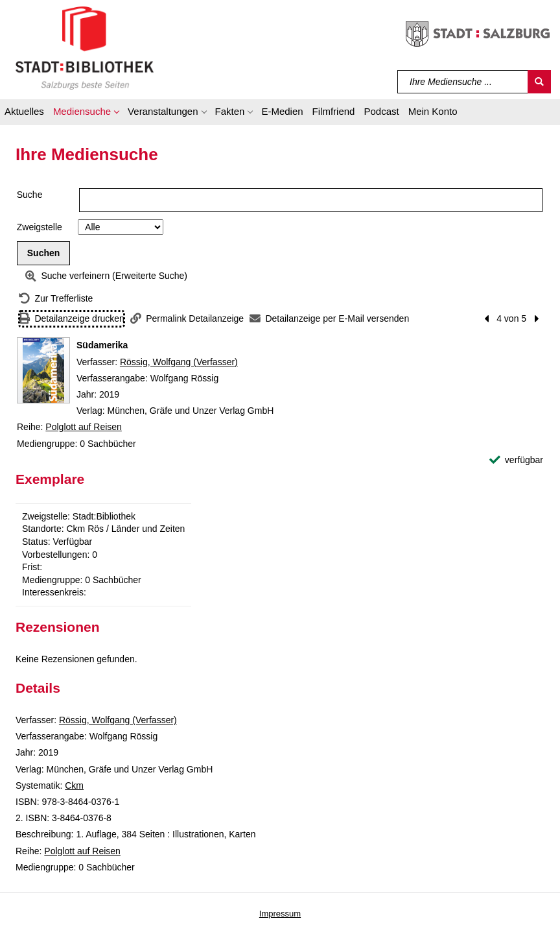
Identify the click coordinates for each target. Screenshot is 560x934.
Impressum (280, 914)
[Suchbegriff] (463, 82)
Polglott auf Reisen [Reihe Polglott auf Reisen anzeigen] (84, 427)
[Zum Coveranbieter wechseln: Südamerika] (43, 370)
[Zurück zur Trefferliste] (56, 299)
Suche (30, 195)
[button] (86, 114)
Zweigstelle (40, 227)
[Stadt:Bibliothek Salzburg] (85, 47)
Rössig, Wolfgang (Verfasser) (179, 362)
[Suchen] (539, 82)
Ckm (74, 785)
